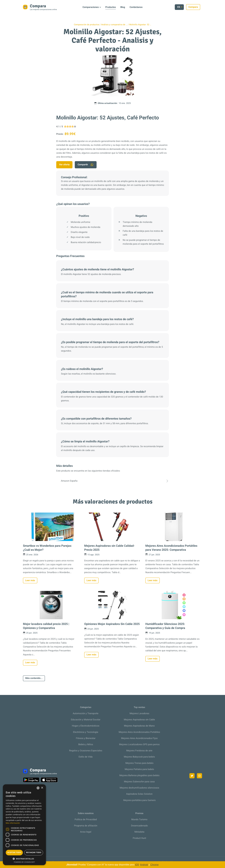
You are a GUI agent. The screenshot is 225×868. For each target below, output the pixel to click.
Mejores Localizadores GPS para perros (139, 744)
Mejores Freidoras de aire (139, 751)
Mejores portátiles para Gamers (139, 800)
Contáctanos (136, 7)
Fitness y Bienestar (86, 738)
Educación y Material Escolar (86, 720)
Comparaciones (91, 7)
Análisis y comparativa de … (114, 25)
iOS (137, 865)
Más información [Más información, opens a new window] (13, 823)
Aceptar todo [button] (14, 852)
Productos (111, 7)
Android (144, 865)
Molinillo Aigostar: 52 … (140, 25)
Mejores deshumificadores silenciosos (139, 788)
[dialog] (24, 825)
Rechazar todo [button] (34, 852)
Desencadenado (139, 826)
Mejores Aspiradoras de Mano (139, 726)
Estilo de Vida (86, 757)
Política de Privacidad (86, 819)
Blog (123, 7)
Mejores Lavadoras (139, 713)
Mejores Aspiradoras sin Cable (139, 720)
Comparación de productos (87, 25)
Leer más (30, 580)
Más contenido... (34, 678)
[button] (24, 859)
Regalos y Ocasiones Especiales (86, 751)
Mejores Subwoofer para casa (139, 782)
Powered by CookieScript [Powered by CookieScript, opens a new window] (24, 862)
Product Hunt (139, 838)
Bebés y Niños (86, 744)
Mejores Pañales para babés (139, 769)
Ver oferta (64, 165)
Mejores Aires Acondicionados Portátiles (139, 732)
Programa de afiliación (86, 826)
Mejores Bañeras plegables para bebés (139, 775)
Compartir (86, 165)
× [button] (42, 788)
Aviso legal (86, 832)
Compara (195, 7)
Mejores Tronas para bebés (139, 763)
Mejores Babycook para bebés (139, 757)
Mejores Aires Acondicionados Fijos (139, 738)
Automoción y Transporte (86, 713)
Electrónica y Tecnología (86, 732)
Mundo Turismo (139, 819)
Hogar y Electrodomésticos (86, 726)
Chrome (154, 865)
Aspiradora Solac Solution (139, 794)
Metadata (139, 832)
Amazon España (113, 481)
